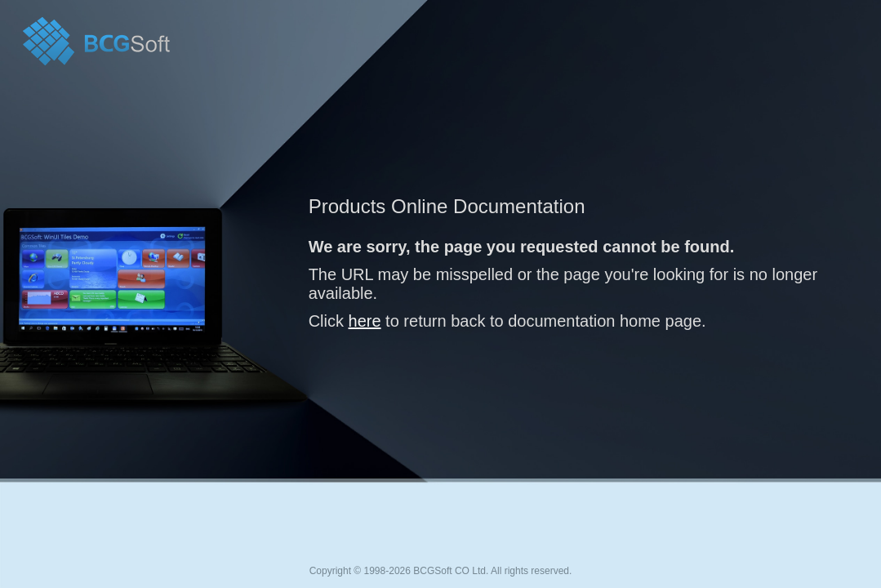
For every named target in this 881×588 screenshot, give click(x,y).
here (365, 321)
